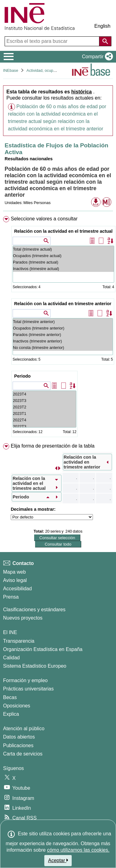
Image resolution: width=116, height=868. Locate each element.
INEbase (11, 70)
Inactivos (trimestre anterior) (63, 341)
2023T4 (44, 394)
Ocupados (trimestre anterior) (63, 328)
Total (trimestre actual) (63, 249)
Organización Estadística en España (43, 649)
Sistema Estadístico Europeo (35, 666)
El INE (10, 632)
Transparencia (19, 641)
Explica (11, 714)
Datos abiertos (19, 737)
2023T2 (44, 407)
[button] (96, 57)
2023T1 (44, 414)
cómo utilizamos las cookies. (78, 850)
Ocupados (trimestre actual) (63, 256)
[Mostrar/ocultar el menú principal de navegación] (9, 57)
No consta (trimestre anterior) (63, 348)
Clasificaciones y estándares (34, 610)
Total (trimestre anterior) (63, 322)
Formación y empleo (25, 680)
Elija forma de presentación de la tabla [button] (53, 446)
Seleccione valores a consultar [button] (44, 219)
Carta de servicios (23, 754)
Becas (10, 697)
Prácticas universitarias (28, 689)
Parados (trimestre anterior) (63, 335)
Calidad (11, 658)
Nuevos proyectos (23, 618)
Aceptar (58, 860)
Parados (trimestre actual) (63, 262)
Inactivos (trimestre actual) (63, 269)
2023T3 (44, 401)
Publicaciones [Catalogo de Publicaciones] (18, 745)
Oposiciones (17, 706)
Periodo (22, 376)
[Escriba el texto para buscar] (53, 41)
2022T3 (44, 426)
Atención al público (24, 729)
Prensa (11, 597)
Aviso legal (15, 580)
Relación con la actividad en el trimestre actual (63, 231)
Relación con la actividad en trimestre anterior (63, 304)
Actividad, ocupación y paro (51, 70)
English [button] (102, 26)
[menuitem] (58, 328)
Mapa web (14, 572)
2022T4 (44, 420)
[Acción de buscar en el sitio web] (105, 41)
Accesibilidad (17, 589)
